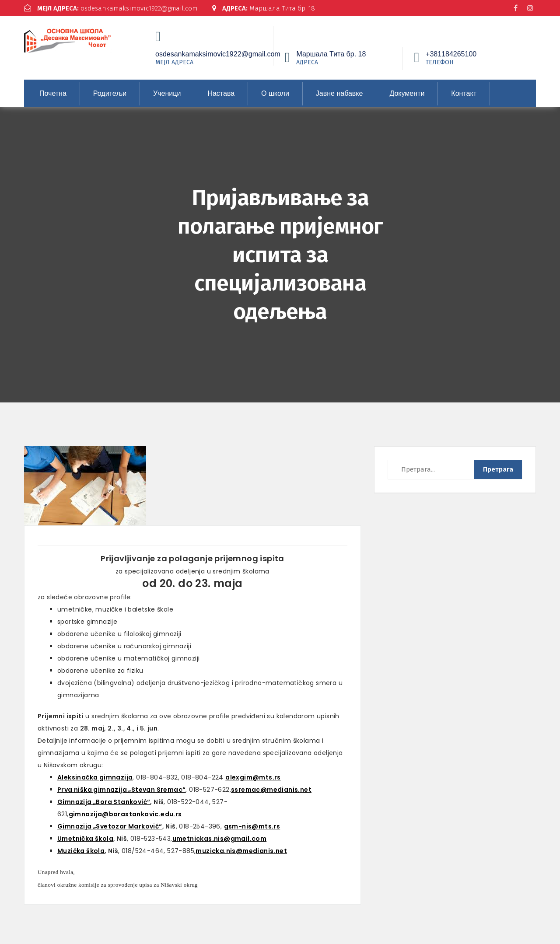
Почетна (53, 93)
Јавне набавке (339, 93)
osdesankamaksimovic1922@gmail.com (111, 8)
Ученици (167, 93)
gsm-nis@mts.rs (252, 826)
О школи (275, 93)
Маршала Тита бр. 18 (264, 8)
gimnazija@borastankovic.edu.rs (125, 814)
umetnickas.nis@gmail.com (220, 839)
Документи (407, 93)
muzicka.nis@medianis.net (241, 851)
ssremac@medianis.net (271, 790)
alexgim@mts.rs (253, 777)
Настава (221, 93)
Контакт (464, 93)
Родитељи (110, 93)
